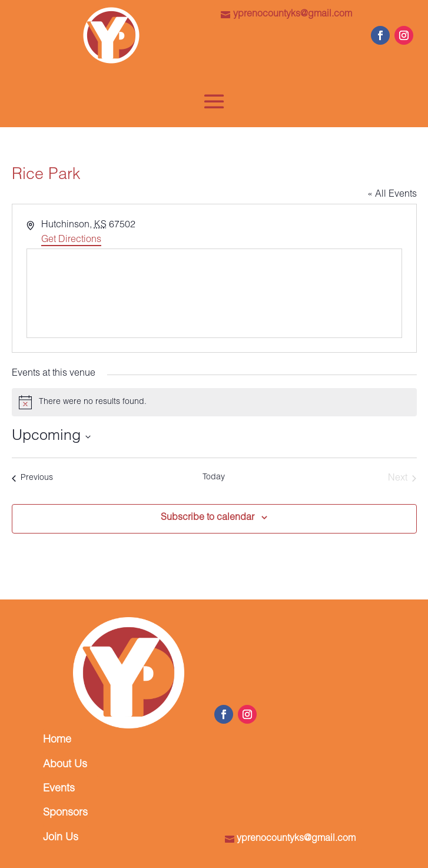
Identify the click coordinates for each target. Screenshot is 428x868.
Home (57, 740)
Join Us (61, 838)
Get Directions (71, 240)
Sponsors (65, 813)
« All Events (392, 195)
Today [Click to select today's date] (214, 478)
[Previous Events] (32, 479)
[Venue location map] (214, 293)
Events (59, 789)
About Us (65, 765)
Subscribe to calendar (208, 518)
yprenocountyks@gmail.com (293, 15)
